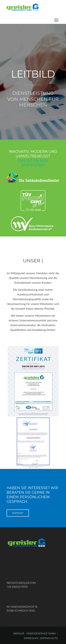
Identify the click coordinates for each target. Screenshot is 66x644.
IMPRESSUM (31, 638)
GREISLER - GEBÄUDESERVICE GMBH (34, 633)
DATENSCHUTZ (49, 638)
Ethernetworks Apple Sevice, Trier (25, 559)
